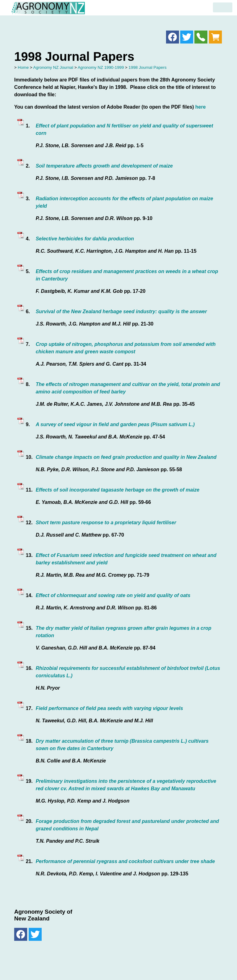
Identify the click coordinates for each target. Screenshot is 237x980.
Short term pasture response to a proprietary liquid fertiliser (106, 523)
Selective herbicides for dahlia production (85, 239)
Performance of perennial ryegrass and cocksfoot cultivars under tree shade (125, 861)
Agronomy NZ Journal (53, 67)
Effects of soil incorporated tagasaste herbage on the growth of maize (118, 490)
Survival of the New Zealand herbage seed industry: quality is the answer (121, 311)
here (201, 107)
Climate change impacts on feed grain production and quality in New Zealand (126, 457)
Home (23, 67)
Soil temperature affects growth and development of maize (104, 166)
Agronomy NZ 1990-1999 (101, 67)
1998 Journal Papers (148, 67)
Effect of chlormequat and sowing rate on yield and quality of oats (113, 595)
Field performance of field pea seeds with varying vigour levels (109, 708)
